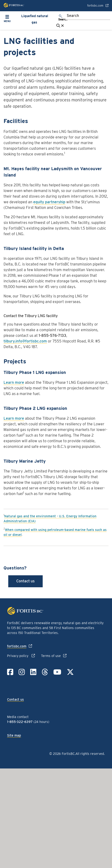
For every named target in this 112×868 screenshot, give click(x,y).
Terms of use (51, 656)
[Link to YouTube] (57, 672)
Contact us (25, 581)
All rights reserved (90, 754)
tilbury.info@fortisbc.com (25, 341)
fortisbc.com (95, 6)
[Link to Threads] (45, 672)
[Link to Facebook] (10, 672)
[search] (61, 18)
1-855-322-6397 (20, 722)
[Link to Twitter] (70, 672)
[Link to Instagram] (22, 672)
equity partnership (49, 202)
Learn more (14, 382)
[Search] (88, 16)
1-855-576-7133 (52, 336)
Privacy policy (18, 656)
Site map (14, 735)
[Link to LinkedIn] (33, 672)
